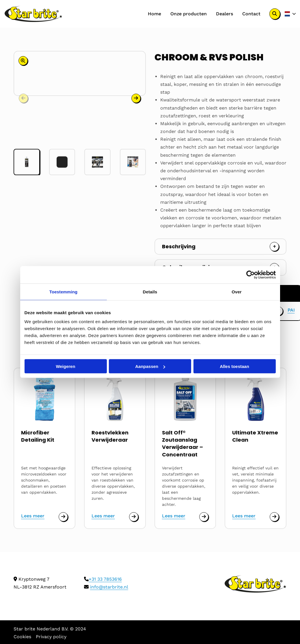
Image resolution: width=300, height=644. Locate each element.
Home (154, 14)
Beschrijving (179, 246)
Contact (251, 14)
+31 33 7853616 (105, 579)
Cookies (22, 637)
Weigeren (65, 366)
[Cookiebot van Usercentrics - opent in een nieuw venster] (250, 275)
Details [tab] (150, 292)
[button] (136, 97)
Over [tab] (237, 292)
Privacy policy (51, 637)
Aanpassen (150, 366)
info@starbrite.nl (109, 587)
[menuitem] (154, 14)
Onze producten (189, 14)
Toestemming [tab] (64, 292)
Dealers (224, 14)
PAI (291, 310)
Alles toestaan (234, 366)
